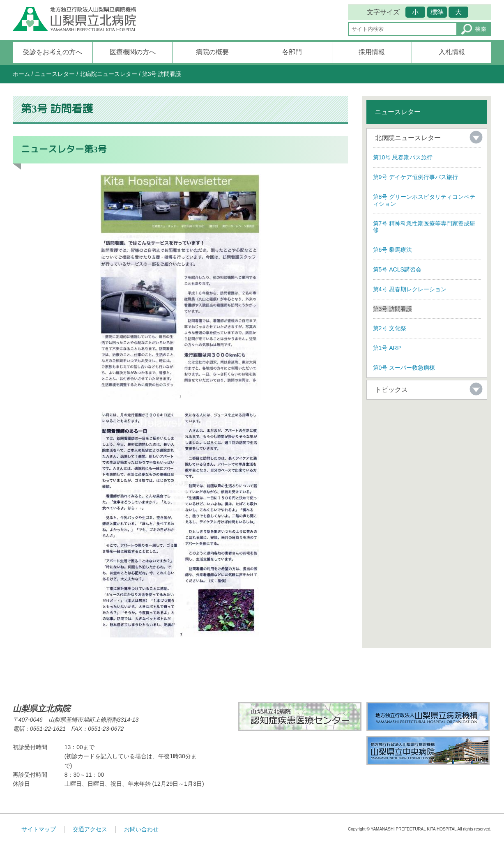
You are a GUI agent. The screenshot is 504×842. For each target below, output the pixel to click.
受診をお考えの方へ (53, 52)
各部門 (292, 52)
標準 (437, 12)
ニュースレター (55, 74)
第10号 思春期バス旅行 (403, 157)
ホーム (21, 74)
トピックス (391, 390)
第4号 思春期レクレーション (410, 289)
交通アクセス (90, 829)
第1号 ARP (387, 348)
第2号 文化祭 (390, 328)
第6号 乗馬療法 (393, 250)
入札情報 (452, 52)
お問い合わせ (141, 829)
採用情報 (372, 52)
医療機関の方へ (133, 52)
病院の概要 (212, 52)
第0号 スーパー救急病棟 (404, 368)
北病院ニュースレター (108, 74)
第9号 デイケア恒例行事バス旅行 (416, 177)
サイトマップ (39, 829)
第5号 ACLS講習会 (397, 269)
